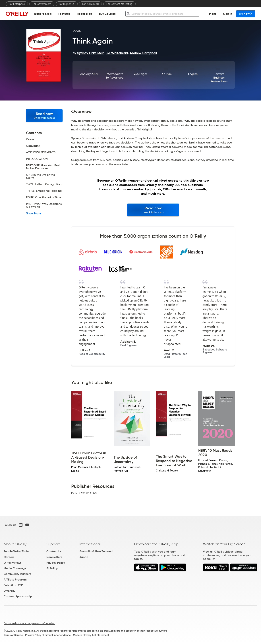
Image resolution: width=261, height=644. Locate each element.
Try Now (246, 14)
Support (53, 544)
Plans (213, 14)
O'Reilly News (13, 563)
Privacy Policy (56, 563)
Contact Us (54, 551)
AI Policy (52, 568)
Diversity (9, 591)
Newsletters (54, 557)
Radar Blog (84, 14)
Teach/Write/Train (16, 551)
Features (64, 14)
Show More (34, 213)
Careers (9, 557)
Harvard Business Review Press (219, 78)
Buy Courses (107, 14)
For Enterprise (17, 4)
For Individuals (90, 4)
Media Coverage (15, 568)
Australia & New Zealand (96, 551)
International (90, 544)
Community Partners (17, 574)
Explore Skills (43, 14)
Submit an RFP (13, 585)
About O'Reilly (15, 544)
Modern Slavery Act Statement (91, 635)
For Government (42, 4)
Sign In (228, 14)
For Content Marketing (119, 4)
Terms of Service (13, 635)
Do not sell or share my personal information (29, 623)
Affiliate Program (15, 580)
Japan (84, 557)
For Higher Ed (67, 4)
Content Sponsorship (18, 596)
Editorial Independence (57, 635)
